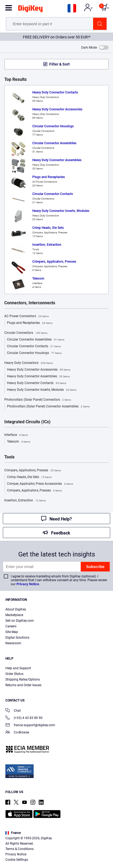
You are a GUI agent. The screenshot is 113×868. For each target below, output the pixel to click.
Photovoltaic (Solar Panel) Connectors (38, 400)
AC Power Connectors (27, 316)
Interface (16, 435)
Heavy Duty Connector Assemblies (38, 377)
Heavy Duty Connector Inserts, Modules (42, 390)
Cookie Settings (17, 860)
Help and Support (18, 668)
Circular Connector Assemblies (36, 340)
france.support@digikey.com (30, 726)
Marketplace (14, 615)
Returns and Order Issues (23, 685)
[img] (30, 10)
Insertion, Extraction (25, 501)
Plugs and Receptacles (30, 323)
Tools (9, 457)
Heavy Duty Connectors (29, 363)
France (13, 833)
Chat (13, 711)
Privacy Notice (28, 584)
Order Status (14, 674)
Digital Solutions (17, 638)
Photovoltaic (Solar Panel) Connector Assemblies (48, 407)
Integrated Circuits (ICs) (27, 422)
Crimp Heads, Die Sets (29, 477)
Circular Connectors (26, 333)
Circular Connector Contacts (34, 346)
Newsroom (13, 643)
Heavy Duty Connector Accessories (39, 370)
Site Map (12, 632)
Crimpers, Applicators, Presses (33, 471)
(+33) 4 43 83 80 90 (24, 718)
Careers (11, 626)
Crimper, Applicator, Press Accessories (40, 484)
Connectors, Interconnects (30, 303)
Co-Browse (17, 733)
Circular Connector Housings (34, 353)
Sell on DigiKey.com (20, 621)
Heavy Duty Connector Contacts (37, 383)
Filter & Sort (59, 64)
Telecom (19, 442)
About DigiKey (16, 609)
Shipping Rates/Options (23, 679)
